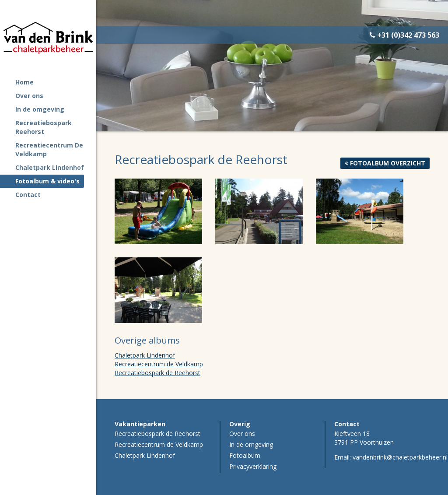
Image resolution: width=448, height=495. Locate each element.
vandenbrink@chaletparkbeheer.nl (400, 457)
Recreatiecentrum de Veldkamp (159, 364)
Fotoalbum (245, 455)
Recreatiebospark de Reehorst (157, 373)
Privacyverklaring (253, 466)
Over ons (242, 434)
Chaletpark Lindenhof (145, 355)
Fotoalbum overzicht (385, 163)
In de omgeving (251, 444)
